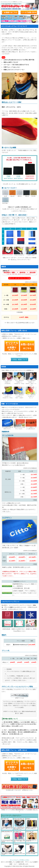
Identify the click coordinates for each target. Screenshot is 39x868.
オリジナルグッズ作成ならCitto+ (20, 860)
